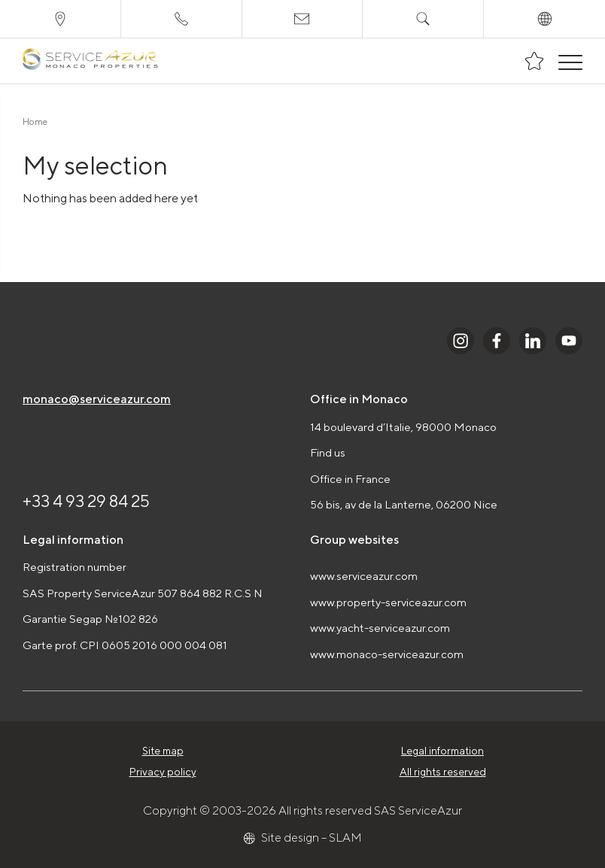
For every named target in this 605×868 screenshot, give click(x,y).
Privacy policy (163, 772)
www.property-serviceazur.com (388, 602)
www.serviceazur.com (364, 576)
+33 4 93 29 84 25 (86, 501)
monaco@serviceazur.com (97, 399)
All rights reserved (443, 772)
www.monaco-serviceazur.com (387, 654)
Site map (163, 751)
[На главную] (90, 61)
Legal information (442, 751)
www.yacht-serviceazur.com (380, 628)
